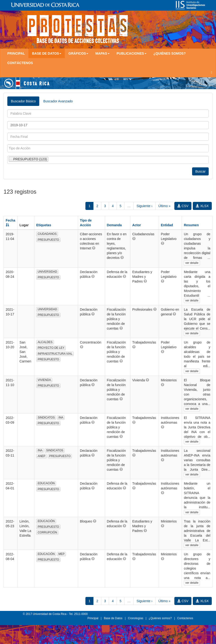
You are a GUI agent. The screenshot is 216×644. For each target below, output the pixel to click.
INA (61, 418)
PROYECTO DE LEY (51, 348)
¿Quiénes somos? (170, 53)
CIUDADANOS (47, 234)
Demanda (114, 225)
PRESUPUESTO (48, 240)
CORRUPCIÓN (47, 532)
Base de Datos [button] (47, 53)
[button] (94, 248)
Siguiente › (144, 206)
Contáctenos (20, 63)
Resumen (191, 225)
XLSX (202, 206)
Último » (164, 206)
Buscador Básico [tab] (23, 101)
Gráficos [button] (78, 53)
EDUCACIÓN (46, 483)
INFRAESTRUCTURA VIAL (55, 354)
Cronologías (136, 618)
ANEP (42, 456)
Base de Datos (113, 618)
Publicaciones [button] (132, 53)
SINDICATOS (46, 418)
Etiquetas (44, 225)
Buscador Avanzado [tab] (58, 101)
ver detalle (192, 263)
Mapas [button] (102, 53)
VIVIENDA (44, 380)
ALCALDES (45, 342)
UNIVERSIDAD (47, 272)
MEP (62, 554)
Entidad (167, 225)
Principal (16, 53)
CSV (183, 206)
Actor (137, 225)
